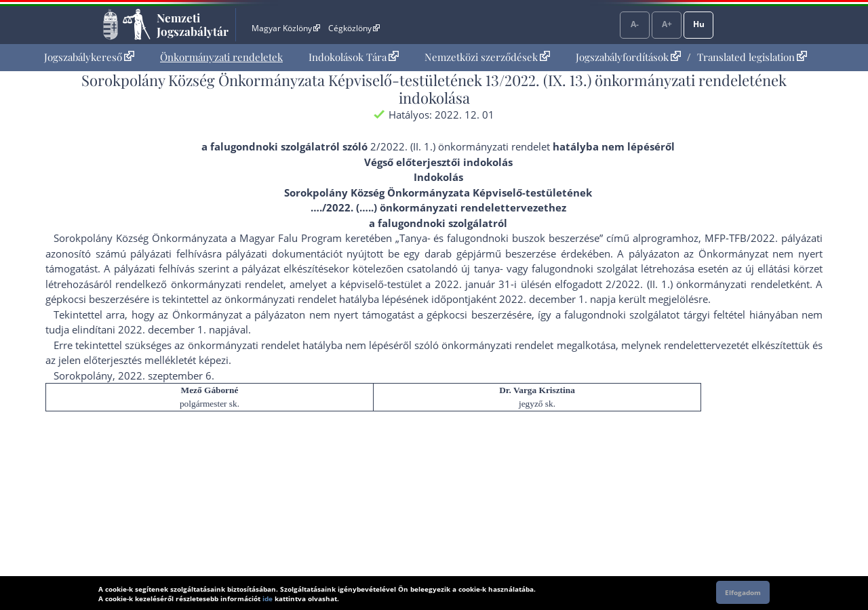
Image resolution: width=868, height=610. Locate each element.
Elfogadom (743, 592)
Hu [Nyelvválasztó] (699, 24)
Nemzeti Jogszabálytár (193, 24)
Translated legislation (752, 57)
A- (635, 24)
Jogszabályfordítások (628, 57)
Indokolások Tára (354, 57)
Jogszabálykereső (89, 57)
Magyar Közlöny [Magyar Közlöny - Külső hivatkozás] (286, 28)
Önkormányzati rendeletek (221, 57)
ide (268, 598)
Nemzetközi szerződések (487, 57)
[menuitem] (89, 57)
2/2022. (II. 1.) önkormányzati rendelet (460, 146)
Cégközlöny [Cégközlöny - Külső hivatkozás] (354, 28)
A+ (667, 24)
